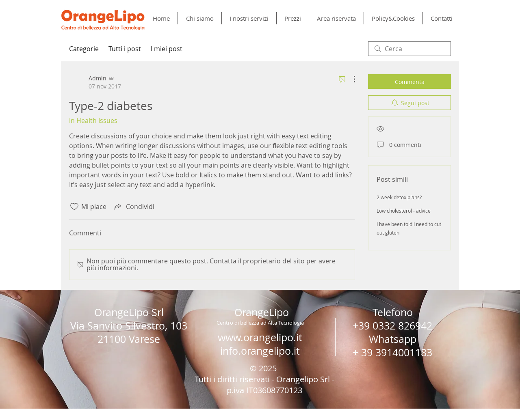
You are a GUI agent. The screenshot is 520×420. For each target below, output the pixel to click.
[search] (409, 49)
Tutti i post (125, 49)
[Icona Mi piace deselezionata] (74, 207)
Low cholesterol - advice (404, 211)
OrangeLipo (262, 312)
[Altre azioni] (350, 79)
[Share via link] (134, 207)
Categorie (84, 49)
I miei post (167, 49)
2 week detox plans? (399, 197)
